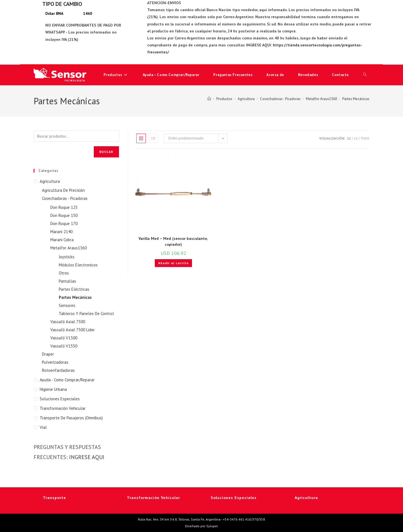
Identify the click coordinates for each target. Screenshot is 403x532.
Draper (48, 354)
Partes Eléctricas (74, 289)
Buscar (106, 152)
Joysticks (67, 257)
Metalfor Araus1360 (69, 248)
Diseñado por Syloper (201, 526)
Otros (64, 273)
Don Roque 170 (64, 224)
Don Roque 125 (64, 207)
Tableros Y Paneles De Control (86, 314)
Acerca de (275, 75)
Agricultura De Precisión (63, 190)
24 (356, 138)
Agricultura (50, 181)
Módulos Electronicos (78, 265)
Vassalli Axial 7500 (68, 322)
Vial (43, 427)
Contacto (340, 75)
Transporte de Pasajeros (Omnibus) (71, 418)
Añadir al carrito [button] (173, 263)
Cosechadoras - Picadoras (65, 198)
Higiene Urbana (53, 389)
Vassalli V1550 (64, 346)
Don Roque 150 (64, 215)
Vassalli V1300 (64, 338)
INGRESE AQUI (87, 457)
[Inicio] (209, 99)
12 (349, 138)
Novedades (308, 75)
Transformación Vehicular (63, 408)
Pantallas (67, 281)
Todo (365, 138)
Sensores (67, 305)
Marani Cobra (62, 240)
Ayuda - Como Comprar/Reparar (67, 380)
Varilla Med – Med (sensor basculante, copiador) (173, 241)
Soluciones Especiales (60, 399)
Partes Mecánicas (356, 99)
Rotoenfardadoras (58, 370)
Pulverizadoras (55, 362)
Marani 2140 (61, 232)
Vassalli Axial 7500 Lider (73, 330)
